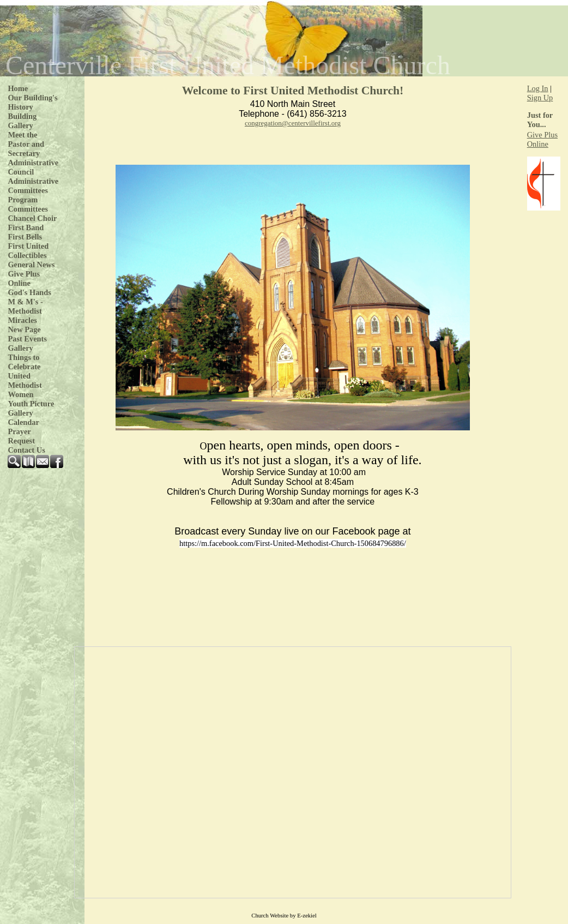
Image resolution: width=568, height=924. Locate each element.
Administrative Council (33, 167)
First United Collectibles (28, 251)
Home (18, 88)
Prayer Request (21, 436)
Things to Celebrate (24, 362)
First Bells (25, 237)
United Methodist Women (25, 385)
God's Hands (29, 292)
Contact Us (26, 450)
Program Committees (28, 204)
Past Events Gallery (27, 343)
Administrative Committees (33, 186)
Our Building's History (32, 102)
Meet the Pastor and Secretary (26, 144)
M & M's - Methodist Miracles (25, 311)
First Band (26, 227)
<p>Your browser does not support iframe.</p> (293, 772)
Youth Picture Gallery (31, 408)
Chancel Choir (32, 218)
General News (31, 265)
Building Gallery (22, 121)
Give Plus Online (24, 278)
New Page (24, 329)
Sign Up (540, 98)
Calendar (23, 422)
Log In (538, 88)
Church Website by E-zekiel (284, 916)
